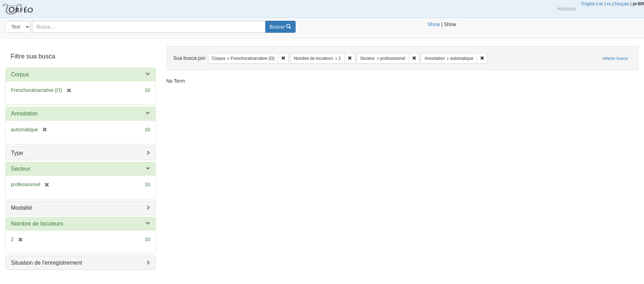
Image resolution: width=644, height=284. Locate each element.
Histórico (567, 9)
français (622, 4)
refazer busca (615, 58)
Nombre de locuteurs (37, 224)
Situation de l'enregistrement (46, 263)
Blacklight (26, 9)
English (588, 4)
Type (17, 153)
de (601, 4)
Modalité (21, 208)
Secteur (21, 169)
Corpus (20, 74)
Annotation (24, 113)
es (609, 4)
